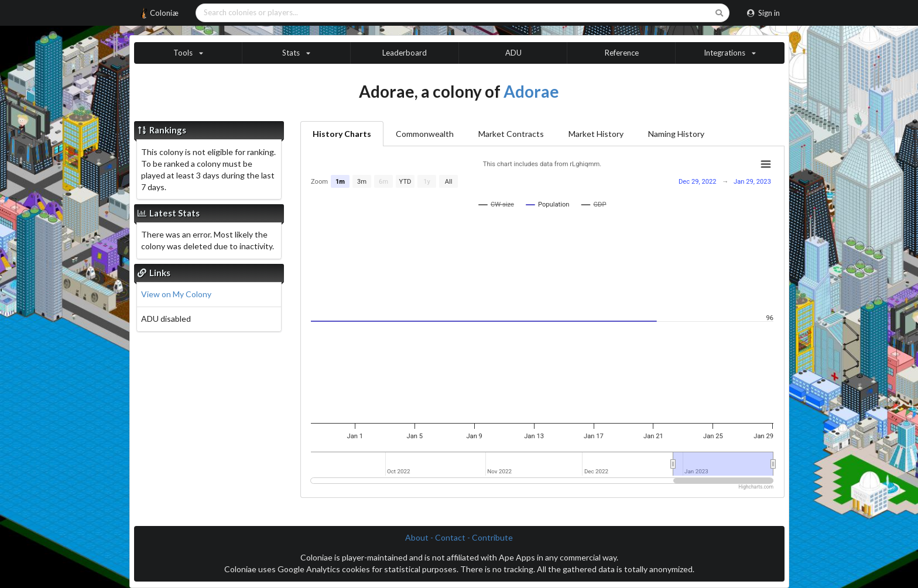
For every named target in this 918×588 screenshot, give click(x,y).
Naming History (676, 134)
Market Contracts (511, 134)
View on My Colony (176, 294)
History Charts (342, 134)
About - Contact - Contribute (459, 537)
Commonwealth (425, 134)
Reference (622, 53)
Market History (596, 134)
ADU (513, 53)
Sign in (763, 13)
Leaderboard (405, 53)
